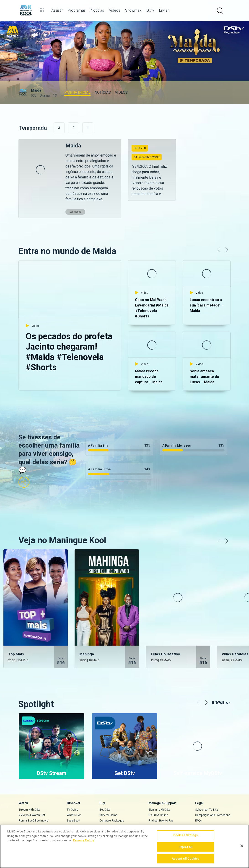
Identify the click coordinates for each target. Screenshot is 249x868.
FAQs (198, 803)
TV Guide (73, 792)
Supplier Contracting (208, 809)
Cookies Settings (185, 835)
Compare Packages (112, 803)
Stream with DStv (29, 792)
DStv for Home (108, 798)
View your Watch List (32, 798)
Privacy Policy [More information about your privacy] (83, 840)
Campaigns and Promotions (213, 798)
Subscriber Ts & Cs (207, 792)
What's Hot (74, 798)
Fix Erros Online (158, 798)
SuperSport (74, 803)
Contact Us (156, 809)
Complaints (202, 814)
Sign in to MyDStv (159, 792)
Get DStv (105, 792)
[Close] (242, 846)
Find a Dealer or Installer (115, 814)
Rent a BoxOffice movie (33, 803)
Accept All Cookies (185, 859)
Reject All (185, 847)
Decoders (106, 809)
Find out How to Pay (161, 803)
